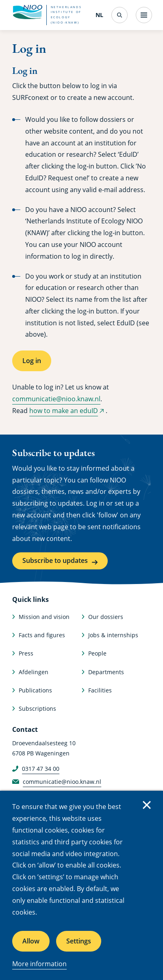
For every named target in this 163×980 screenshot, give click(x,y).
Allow (31, 941)
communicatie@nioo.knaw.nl (56, 399)
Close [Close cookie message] (147, 805)
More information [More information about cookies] (39, 964)
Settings (79, 941)
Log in (32, 361)
